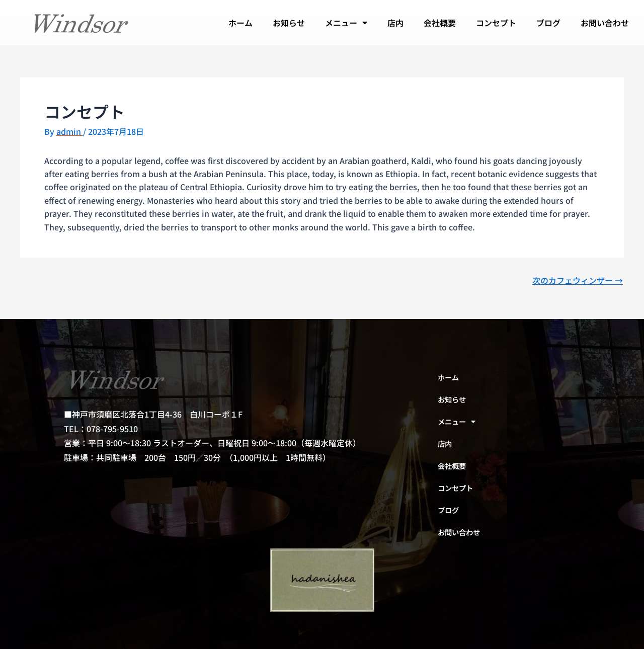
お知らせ (289, 23)
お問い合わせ (605, 23)
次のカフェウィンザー (578, 280)
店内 (395, 23)
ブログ (548, 23)
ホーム (240, 23)
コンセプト (496, 23)
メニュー (346, 23)
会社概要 (440, 23)
